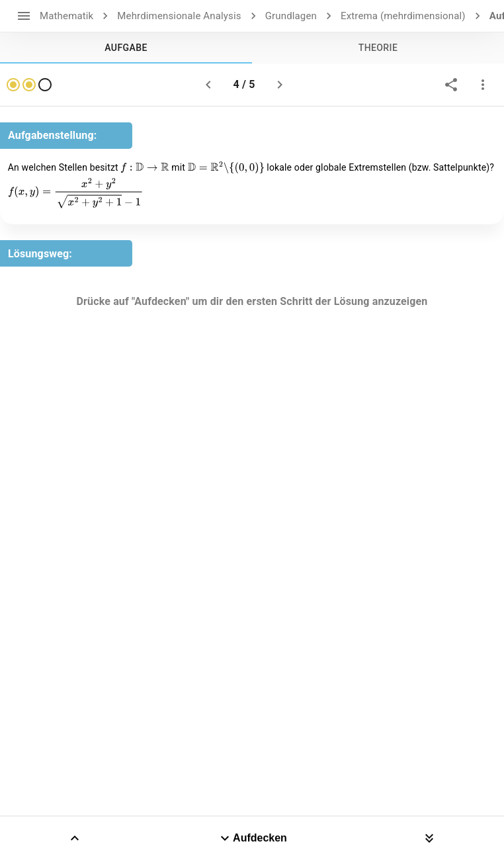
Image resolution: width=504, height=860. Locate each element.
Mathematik (66, 16)
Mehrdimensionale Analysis (179, 16)
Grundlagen (291, 16)
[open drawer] (24, 16)
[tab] (126, 48)
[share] (451, 85)
